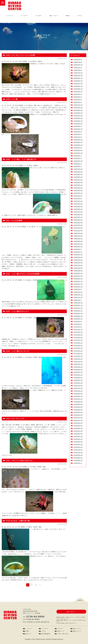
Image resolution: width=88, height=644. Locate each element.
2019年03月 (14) (78, 287)
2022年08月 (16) (78, 177)
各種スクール (61, 631)
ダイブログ (39, 16)
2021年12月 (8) (78, 198)
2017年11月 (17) (78, 329)
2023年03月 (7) (78, 158)
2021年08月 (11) (78, 209)
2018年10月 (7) (78, 300)
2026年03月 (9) (78, 62)
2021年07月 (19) (78, 212)
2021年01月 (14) (78, 228)
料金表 (68, 16)
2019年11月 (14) (78, 265)
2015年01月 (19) (78, 415)
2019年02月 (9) (78, 289)
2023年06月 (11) (78, 150)
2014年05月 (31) (78, 436)
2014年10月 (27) (78, 423)
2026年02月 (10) (78, 65)
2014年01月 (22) (78, 447)
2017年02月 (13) (78, 354)
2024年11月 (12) (78, 105)
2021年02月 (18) (78, 225)
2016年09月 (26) (78, 367)
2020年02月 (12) (78, 257)
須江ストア (28, 634)
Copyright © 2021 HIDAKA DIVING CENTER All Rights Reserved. (44, 639)
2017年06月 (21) (78, 343)
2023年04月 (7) (78, 156)
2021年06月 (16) (78, 215)
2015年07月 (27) (78, 399)
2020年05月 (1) (78, 249)
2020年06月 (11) (78, 247)
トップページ (9, 16)
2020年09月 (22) (78, 239)
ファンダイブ (24, 16)
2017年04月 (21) (78, 348)
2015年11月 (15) (78, 388)
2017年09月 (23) (78, 335)
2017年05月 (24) (78, 345)
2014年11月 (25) (78, 420)
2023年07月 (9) (78, 148)
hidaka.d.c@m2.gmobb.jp (38, 622)
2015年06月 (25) (78, 402)
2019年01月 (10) (78, 292)
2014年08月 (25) (78, 428)
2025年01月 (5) (78, 100)
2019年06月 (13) (78, 279)
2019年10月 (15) (78, 268)
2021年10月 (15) (78, 204)
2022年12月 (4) (78, 166)
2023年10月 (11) (78, 140)
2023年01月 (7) (78, 164)
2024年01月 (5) (78, 132)
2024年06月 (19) (78, 118)
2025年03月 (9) (78, 94)
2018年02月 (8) (78, 321)
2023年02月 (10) (78, 161)
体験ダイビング (77, 631)
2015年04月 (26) (78, 407)
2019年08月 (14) (78, 273)
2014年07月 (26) (78, 431)
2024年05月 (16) (78, 121)
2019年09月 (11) (78, 271)
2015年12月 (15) (78, 386)
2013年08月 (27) (78, 460)
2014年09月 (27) (78, 426)
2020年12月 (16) (78, 231)
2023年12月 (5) (78, 134)
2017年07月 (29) (78, 340)
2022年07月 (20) (78, 180)
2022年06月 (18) (78, 182)
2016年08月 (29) (78, 370)
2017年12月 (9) (78, 327)
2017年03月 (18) (78, 351)
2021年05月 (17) (78, 217)
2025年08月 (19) (78, 81)
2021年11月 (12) (78, 201)
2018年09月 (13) (78, 303)
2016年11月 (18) (78, 362)
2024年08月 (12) (78, 113)
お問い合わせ (71, 612)
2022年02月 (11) (78, 193)
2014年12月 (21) (78, 418)
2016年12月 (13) (78, 359)
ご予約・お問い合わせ (63, 634)
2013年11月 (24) (78, 452)
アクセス (80, 16)
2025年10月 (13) (78, 75)
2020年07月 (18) (78, 244)
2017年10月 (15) (78, 332)
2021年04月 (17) (78, 220)
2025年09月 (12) (78, 78)
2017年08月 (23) (78, 337)
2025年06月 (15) (78, 86)
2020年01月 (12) (78, 260)
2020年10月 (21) (78, 236)
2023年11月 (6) (78, 137)
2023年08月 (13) (78, 145)
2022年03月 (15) (78, 190)
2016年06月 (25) (78, 375)
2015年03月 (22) (78, 410)
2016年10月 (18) (78, 364)
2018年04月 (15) (78, 316)
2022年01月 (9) (78, 196)
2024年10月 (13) (78, 108)
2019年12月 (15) (78, 263)
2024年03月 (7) (78, 126)
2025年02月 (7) (78, 97)
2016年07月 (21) (78, 372)
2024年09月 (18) (78, 110)
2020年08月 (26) (78, 241)
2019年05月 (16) (78, 281)
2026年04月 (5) (78, 60)
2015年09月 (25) (78, 394)
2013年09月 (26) (78, 458)
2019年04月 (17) (78, 284)
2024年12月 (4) (78, 102)
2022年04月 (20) (78, 188)
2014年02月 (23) (78, 444)
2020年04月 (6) (78, 252)
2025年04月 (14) (78, 92)
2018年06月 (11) (78, 311)
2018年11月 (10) (78, 297)
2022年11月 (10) (78, 169)
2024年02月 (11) (78, 129)
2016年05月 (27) (78, 378)
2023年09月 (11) (78, 142)
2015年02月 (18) (78, 412)
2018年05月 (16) (78, 313)
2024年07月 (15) (78, 116)
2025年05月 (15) (78, 89)
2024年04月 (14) (78, 124)
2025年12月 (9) (78, 70)
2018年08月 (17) (78, 305)
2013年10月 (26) (78, 455)
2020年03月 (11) (78, 255)
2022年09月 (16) (78, 174)
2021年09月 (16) (78, 207)
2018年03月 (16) (78, 319)
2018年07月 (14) (78, 308)
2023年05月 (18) (78, 153)
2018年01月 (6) (78, 324)
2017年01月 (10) (78, 356)
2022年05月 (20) (78, 185)
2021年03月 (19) (78, 223)
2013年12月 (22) (78, 450)
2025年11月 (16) (78, 73)
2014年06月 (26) (78, 434)
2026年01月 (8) (78, 68)
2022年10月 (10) (78, 172)
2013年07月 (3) (78, 463)
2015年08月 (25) (78, 396)
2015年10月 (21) (78, 391)
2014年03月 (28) (78, 442)
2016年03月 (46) (78, 383)
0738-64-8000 (36, 617)
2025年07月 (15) (78, 83)
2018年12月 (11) (78, 295)
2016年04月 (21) (78, 380)
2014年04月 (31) (78, 439)
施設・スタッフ (54, 16)
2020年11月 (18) (78, 233)
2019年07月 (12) (78, 276)
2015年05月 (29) (78, 404)
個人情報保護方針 (46, 634)
